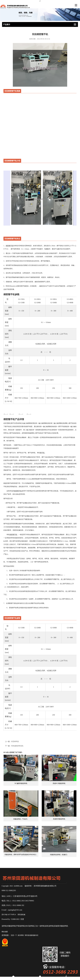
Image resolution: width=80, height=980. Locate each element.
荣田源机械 (21, 915)
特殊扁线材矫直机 (17, 746)
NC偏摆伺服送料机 (21, 793)
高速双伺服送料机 (59, 828)
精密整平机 (69, 253)
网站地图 (5, 932)
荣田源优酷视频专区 (32, 935)
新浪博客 (21, 935)
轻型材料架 (15, 741)
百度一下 (14, 935)
